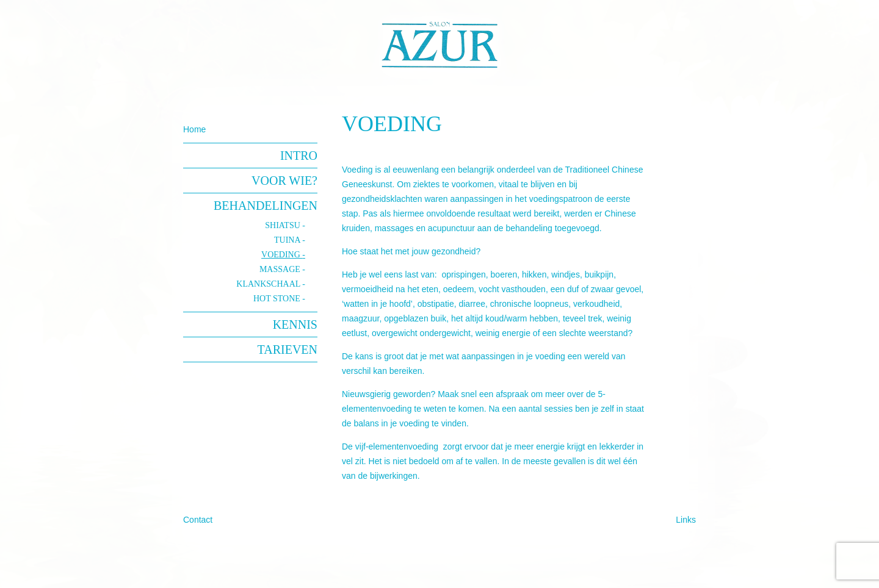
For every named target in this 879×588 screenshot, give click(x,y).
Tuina (288, 240)
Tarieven (288, 350)
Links (686, 520)
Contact (198, 520)
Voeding (282, 255)
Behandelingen (266, 206)
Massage (281, 269)
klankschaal (269, 284)
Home (194, 129)
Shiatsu (284, 225)
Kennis (295, 324)
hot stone (278, 299)
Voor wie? (284, 181)
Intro (299, 156)
